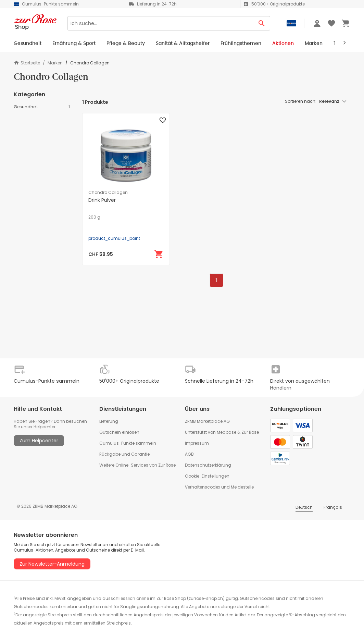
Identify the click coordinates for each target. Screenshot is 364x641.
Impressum (197, 443)
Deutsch (304, 507)
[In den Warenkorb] (159, 254)
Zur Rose (250, 432)
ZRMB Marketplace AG (207, 421)
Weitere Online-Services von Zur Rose (137, 465)
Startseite (27, 63)
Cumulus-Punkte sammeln (128, 443)
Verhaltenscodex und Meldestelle (219, 487)
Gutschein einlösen (119, 432)
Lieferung (109, 421)
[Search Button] (262, 23)
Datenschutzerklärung (208, 465)
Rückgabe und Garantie (124, 454)
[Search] (160, 23)
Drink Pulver (102, 200)
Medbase (227, 432)
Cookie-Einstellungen (207, 476)
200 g (94, 217)
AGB (189, 454)
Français (333, 507)
